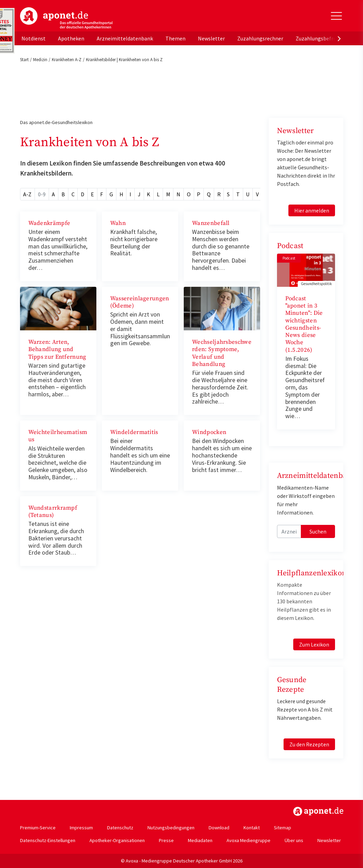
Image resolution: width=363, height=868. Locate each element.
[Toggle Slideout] (336, 16)
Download (219, 828)
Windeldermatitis (134, 432)
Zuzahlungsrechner (260, 38)
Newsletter (211, 38)
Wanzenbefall (211, 223)
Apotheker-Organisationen (117, 840)
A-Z (27, 194)
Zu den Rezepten (309, 744)
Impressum (81, 828)
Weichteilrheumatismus (58, 436)
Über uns (294, 840)
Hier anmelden (312, 210)
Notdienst (34, 38)
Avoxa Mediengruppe (249, 840)
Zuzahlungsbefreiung (321, 38)
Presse (166, 840)
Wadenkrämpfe (49, 223)
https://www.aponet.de (318, 811)
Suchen (318, 531)
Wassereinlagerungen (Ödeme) (140, 302)
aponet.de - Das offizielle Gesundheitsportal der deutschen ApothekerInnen (66, 18)
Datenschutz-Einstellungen (48, 840)
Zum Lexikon (314, 644)
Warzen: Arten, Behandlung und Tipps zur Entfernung (57, 350)
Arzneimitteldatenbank (125, 38)
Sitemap (283, 828)
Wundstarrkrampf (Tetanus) (53, 512)
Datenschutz (120, 828)
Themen (175, 38)
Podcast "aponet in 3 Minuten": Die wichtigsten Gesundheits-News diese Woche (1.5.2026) (304, 324)
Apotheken (71, 38)
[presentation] (339, 38)
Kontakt (252, 828)
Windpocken (209, 432)
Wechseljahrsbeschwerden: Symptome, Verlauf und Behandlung (222, 353)
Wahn (118, 223)
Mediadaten (200, 840)
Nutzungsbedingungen (171, 828)
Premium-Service (38, 828)
